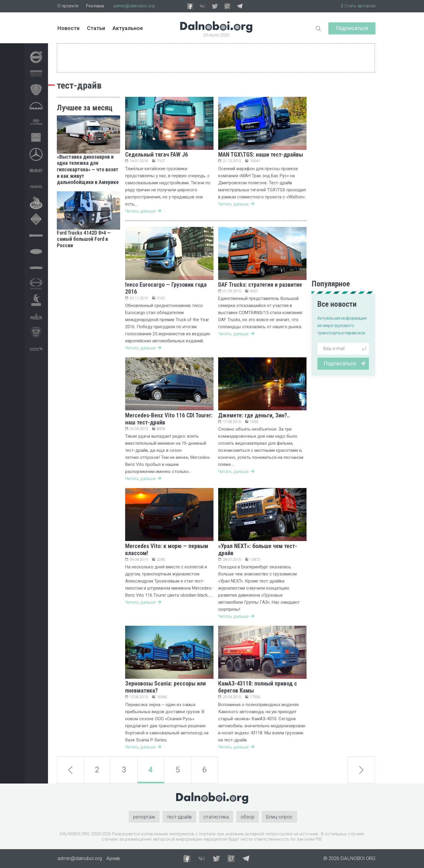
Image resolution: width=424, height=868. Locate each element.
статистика (216, 817)
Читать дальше (143, 211)
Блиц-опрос (279, 817)
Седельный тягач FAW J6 (156, 155)
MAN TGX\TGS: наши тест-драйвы (261, 155)
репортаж (144, 817)
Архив (113, 858)
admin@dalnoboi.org (134, 6)
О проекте (68, 6)
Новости (68, 28)
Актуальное (128, 28)
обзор (247, 817)
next (361, 770)
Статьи (96, 28)
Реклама (95, 6)
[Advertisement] (88, 343)
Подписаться (352, 28)
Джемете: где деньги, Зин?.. (254, 415)
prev (70, 770)
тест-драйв (179, 817)
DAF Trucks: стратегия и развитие (260, 285)
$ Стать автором (358, 6)
